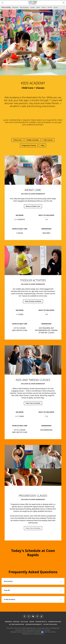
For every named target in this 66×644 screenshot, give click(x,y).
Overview (15, 7)
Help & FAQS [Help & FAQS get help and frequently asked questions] (24, 622)
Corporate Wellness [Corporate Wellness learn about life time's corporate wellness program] (55, 622)
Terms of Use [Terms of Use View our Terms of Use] (18, 628)
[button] (33, 3)
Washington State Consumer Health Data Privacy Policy (25, 632)
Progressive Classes (29, 145)
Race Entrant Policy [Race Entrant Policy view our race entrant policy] (21, 630)
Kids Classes (48, 140)
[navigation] (3, 3)
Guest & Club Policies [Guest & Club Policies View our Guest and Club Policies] (43, 628)
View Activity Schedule (33, 301)
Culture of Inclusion (50, 624)
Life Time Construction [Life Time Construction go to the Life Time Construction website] (17, 624)
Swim (38, 7)
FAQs (43, 145)
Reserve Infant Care (33, 206)
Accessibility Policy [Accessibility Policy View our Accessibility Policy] (54, 628)
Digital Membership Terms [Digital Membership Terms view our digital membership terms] (29, 628)
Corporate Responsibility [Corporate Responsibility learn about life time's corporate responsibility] (34, 624)
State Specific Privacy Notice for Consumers (38, 630)
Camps (33, 7)
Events (44, 7)
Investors (16, 622)
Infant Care (18, 140)
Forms (56, 7)
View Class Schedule (33, 403)
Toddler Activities (33, 140)
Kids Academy (24, 7)
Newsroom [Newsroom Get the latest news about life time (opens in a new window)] (8, 622)
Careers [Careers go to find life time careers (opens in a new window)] (32, 622)
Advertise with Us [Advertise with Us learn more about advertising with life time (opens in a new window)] (41, 622)
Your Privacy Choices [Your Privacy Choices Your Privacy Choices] (48, 632)
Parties (50, 7)
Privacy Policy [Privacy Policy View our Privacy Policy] (10, 628)
